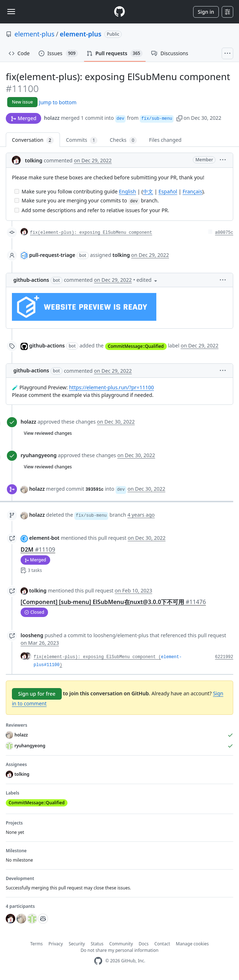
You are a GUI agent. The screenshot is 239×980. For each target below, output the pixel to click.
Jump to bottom (58, 102)
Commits (82, 140)
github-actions (31, 280)
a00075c (224, 233)
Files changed (165, 140)
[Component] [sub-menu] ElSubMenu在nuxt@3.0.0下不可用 (113, 602)
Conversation (33, 140)
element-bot (44, 538)
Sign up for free (37, 694)
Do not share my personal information (119, 950)
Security (77, 944)
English (127, 191)
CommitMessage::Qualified (136, 346)
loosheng (32, 635)
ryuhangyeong (39, 455)
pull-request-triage (52, 255)
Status (97, 944)
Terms (37, 944)
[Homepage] (119, 12)
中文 (148, 191)
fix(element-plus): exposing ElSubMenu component (91, 233)
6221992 (224, 657)
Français (192, 191)
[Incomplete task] (17, 191)
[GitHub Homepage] (98, 961)
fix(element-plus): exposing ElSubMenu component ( (97, 657)
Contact (162, 944)
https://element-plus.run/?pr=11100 (111, 387)
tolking (34, 160)
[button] (179, 118)
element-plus (34, 34)
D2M (38, 550)
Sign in (206, 12)
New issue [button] (22, 102)
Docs (144, 944)
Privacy (56, 944)
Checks (123, 140)
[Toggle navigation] (11, 12)
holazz (52, 118)
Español (168, 191)
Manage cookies (192, 944)
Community (121, 944)
